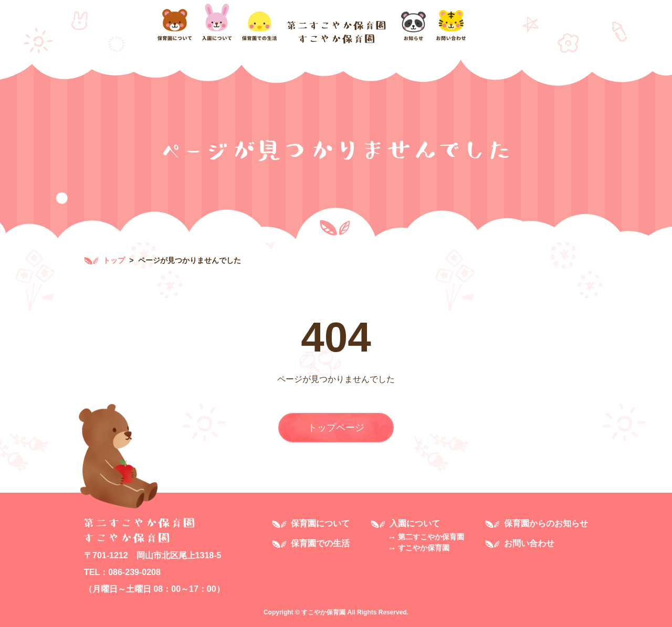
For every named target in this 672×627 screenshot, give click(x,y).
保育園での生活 (320, 543)
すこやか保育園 (424, 548)
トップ (104, 260)
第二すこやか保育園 (431, 537)
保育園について (320, 523)
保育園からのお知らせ (546, 523)
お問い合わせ (529, 543)
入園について (415, 523)
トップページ (336, 428)
